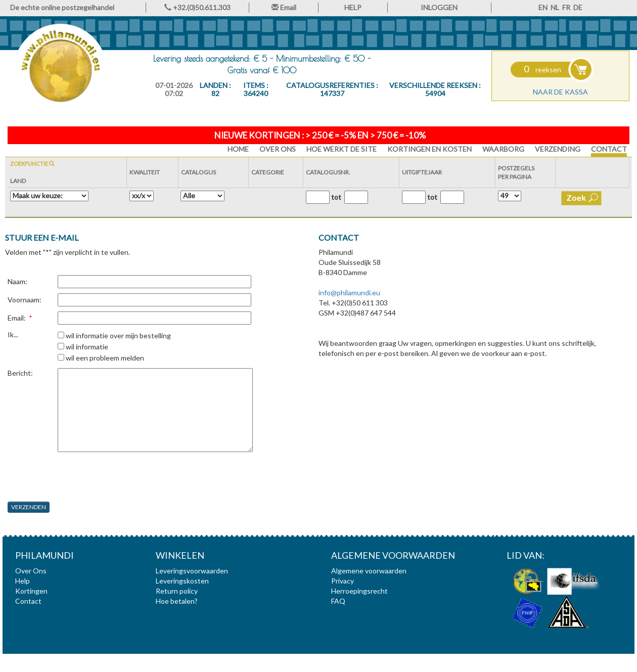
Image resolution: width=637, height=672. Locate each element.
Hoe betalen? (177, 601)
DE (578, 7)
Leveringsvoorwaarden (192, 571)
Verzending (558, 149)
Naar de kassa (560, 92)
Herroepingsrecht (359, 591)
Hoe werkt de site (342, 149)
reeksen (542, 70)
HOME (238, 149)
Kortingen (31, 591)
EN (543, 7)
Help (22, 581)
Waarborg (503, 149)
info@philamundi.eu (349, 293)
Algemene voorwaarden (369, 571)
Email (284, 7)
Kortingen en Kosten (429, 149)
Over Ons (278, 149)
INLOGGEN (439, 7)
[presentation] (84, 477)
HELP (353, 7)
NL (555, 7)
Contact (609, 149)
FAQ (338, 601)
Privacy (343, 581)
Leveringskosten (182, 581)
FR (566, 7)
